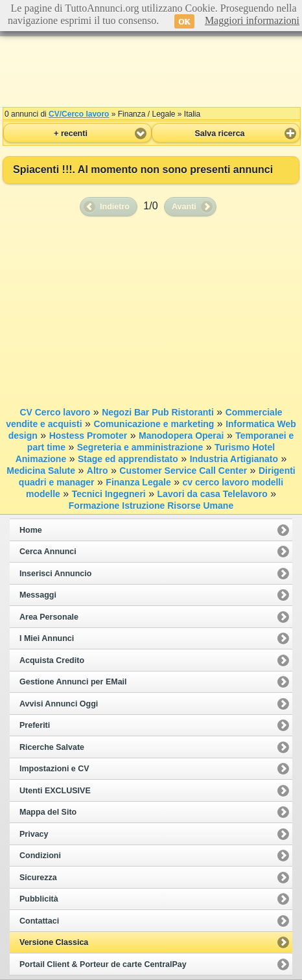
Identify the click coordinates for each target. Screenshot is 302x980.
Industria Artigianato (234, 459)
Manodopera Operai (181, 436)
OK (184, 21)
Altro (98, 471)
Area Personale (49, 617)
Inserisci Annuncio (55, 574)
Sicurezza (38, 878)
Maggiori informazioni (252, 20)
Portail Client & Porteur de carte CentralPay (103, 964)
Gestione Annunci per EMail (73, 682)
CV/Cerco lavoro (79, 114)
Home (31, 530)
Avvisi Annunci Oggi (59, 704)
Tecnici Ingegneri (109, 494)
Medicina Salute (41, 471)
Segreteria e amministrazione (140, 447)
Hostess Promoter (88, 436)
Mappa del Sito (48, 812)
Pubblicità (39, 899)
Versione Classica (54, 942)
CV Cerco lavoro (55, 412)
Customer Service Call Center (183, 471)
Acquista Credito (52, 660)
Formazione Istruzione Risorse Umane (151, 506)
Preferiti (35, 725)
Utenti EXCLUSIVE (55, 791)
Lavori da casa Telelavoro (213, 494)
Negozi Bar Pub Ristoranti (158, 412)
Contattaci (39, 921)
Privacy (34, 834)
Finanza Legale (138, 482)
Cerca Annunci (48, 552)
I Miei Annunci (47, 638)
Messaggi (38, 595)
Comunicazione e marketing (154, 424)
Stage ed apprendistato (128, 459)
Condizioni (40, 856)
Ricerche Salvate (52, 747)
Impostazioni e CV (54, 769)
